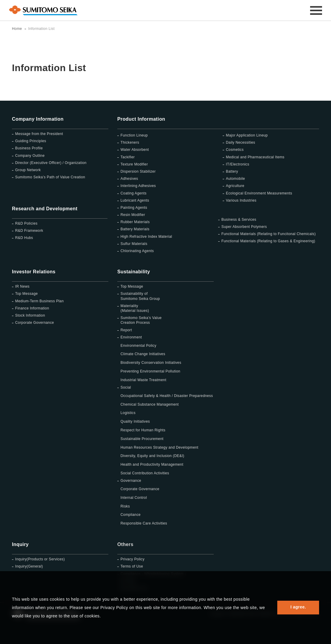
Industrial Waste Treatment (143, 380)
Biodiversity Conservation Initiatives (151, 363)
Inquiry (20, 544)
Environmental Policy (138, 346)
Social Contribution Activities (145, 473)
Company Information (38, 119)
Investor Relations (34, 272)
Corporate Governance (140, 489)
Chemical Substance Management (150, 404)
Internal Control (134, 498)
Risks (125, 506)
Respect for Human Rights (143, 430)
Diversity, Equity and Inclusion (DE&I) (153, 456)
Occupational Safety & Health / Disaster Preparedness (167, 396)
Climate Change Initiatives (143, 354)
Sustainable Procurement (142, 439)
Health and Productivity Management (152, 464)
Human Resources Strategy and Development (160, 447)
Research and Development (45, 209)
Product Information (141, 119)
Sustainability (134, 272)
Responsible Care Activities (144, 523)
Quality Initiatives (135, 421)
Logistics (128, 413)
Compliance (131, 515)
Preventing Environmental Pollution (150, 371)
